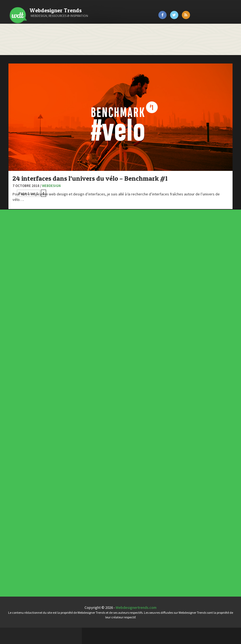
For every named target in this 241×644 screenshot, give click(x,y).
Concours (111, 340)
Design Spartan (18, 134)
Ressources (112, 352)
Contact (23, 62)
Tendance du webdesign (116, 478)
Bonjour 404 (15, 107)
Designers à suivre (113, 343)
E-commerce (112, 344)
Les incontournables (116, 477)
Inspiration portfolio (116, 481)
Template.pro (16, 188)
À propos (23, 46)
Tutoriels (111, 354)
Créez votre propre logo (25, 127)
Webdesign (133, 154)
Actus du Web (112, 337)
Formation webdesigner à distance (34, 154)
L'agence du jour (112, 349)
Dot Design (14, 141)
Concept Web (112, 338)
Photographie (112, 351)
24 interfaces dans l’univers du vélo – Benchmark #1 (150, 143)
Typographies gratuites (116, 479)
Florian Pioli (15, 147)
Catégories (26, 31)
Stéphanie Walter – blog (25, 182)
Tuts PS (11, 202)
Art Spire (13, 93)
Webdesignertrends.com (177, 624)
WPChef (12, 209)
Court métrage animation (26, 113)
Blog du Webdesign (21, 100)
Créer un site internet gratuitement (34, 120)
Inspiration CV (115, 482)
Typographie (112, 356)
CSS (110, 341)
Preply (11, 175)
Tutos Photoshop (19, 195)
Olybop (11, 168)
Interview (111, 348)
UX (110, 357)
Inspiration (111, 346)
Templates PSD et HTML (116, 484)
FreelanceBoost (19, 161)
